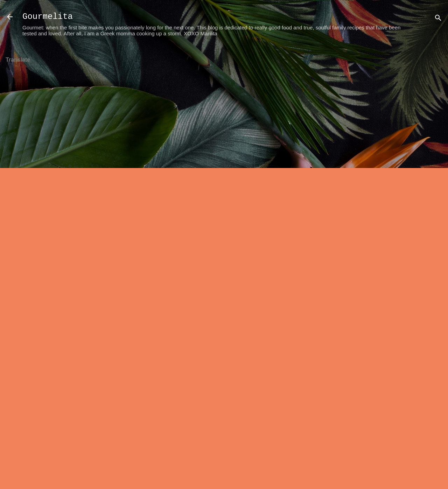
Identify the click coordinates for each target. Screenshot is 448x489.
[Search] (438, 19)
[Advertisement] (420, 154)
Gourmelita (48, 17)
